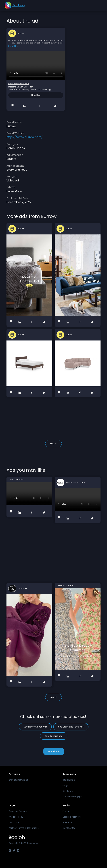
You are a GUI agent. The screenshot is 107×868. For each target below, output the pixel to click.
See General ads (54, 736)
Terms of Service (18, 811)
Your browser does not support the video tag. (36, 66)
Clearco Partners (72, 817)
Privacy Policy (16, 817)
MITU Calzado (17, 480)
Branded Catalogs (18, 780)
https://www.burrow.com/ (19, 84)
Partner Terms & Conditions (24, 828)
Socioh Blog (69, 780)
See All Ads (54, 751)
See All (53, 444)
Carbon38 (22, 589)
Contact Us (69, 828)
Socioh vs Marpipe (72, 797)
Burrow (21, 33)
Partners (67, 811)
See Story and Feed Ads (71, 727)
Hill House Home (66, 586)
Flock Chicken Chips (76, 483)
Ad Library (68, 791)
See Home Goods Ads (35, 727)
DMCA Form (15, 822)
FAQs (65, 785)
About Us (67, 822)
